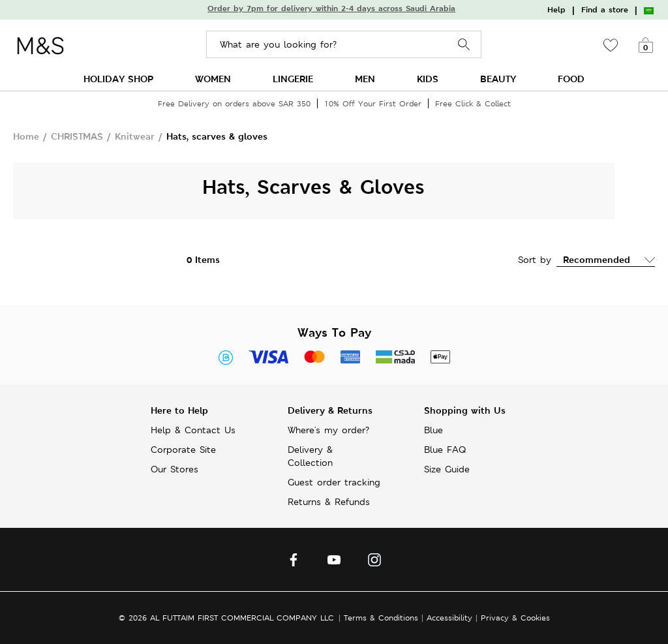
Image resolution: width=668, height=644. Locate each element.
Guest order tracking (334, 482)
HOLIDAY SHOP (118, 79)
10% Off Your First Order (373, 103)
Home (26, 136)
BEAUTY (498, 79)
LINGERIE (293, 79)
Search (464, 45)
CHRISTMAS (77, 136)
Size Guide (447, 469)
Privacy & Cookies (515, 618)
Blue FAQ (445, 450)
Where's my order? (328, 430)
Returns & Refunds (329, 502)
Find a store (605, 10)
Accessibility (449, 618)
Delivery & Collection (310, 456)
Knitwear (135, 136)
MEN (365, 79)
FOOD (571, 79)
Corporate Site (183, 450)
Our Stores (175, 469)
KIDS (428, 79)
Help (556, 10)
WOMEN (213, 79)
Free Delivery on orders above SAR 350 (234, 103)
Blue (433, 430)
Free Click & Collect (473, 103)
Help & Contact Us (193, 430)
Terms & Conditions (381, 618)
